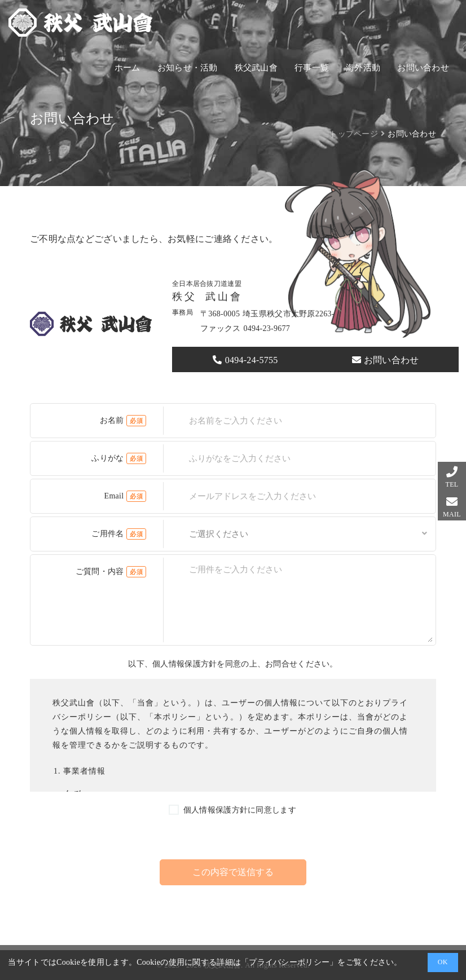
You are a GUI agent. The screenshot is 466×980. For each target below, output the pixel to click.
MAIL (452, 514)
